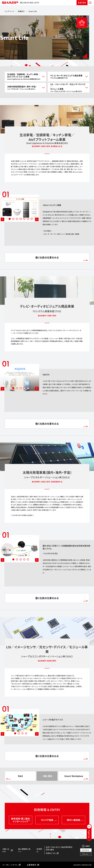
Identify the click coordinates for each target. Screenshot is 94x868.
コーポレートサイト (11, 865)
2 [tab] (13, 219)
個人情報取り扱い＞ (24, 850)
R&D (15, 777)
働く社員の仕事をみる (61, 258)
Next (37, 219)
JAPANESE (85, 850)
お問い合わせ (8, 850)
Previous (3, 219)
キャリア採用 (49, 820)
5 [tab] (24, 219)
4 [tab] (21, 219)
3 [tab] (17, 219)
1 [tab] (10, 219)
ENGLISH (85, 854)
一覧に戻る (47, 776)
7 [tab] (32, 219)
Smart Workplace (76, 777)
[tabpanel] (47, 213)
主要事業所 (33, 865)
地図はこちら (52, 853)
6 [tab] (28, 219)
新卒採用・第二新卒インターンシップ (21, 820)
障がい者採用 (75, 820)
